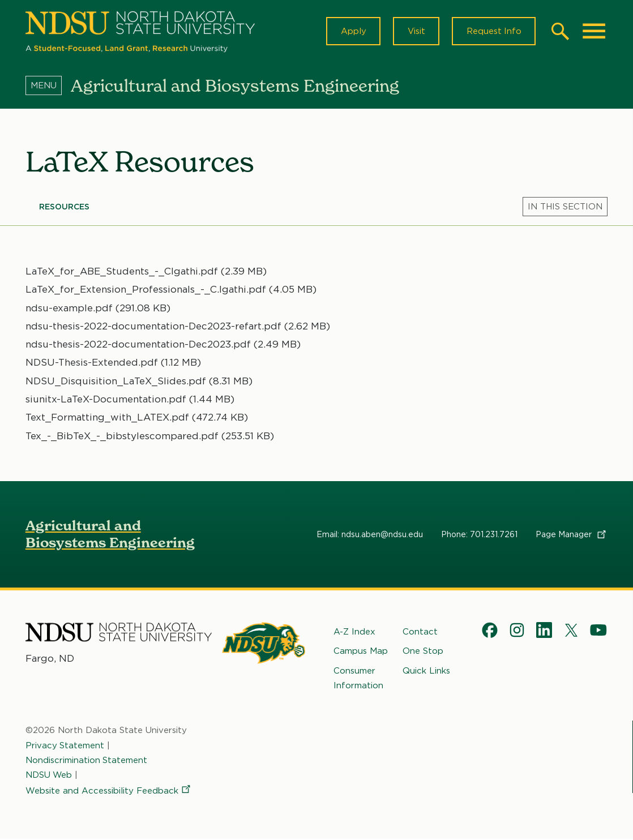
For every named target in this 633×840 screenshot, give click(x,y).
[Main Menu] (594, 32)
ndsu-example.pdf (69, 308)
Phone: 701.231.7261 (479, 535)
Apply (351, 32)
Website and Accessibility (109, 792)
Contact (420, 633)
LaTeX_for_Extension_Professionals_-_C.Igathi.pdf (146, 290)
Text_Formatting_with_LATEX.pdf (107, 418)
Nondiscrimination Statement (87, 761)
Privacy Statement (65, 746)
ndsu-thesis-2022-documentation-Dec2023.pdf (138, 345)
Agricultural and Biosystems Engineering (110, 535)
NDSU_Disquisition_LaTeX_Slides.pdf (116, 382)
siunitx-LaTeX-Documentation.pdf (106, 400)
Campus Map (361, 652)
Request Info (493, 32)
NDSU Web (49, 776)
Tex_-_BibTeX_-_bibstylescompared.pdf (122, 436)
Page (572, 535)
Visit (415, 32)
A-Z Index (354, 633)
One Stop (423, 652)
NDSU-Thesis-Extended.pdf (92, 363)
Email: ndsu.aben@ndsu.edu (370, 535)
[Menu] (48, 87)
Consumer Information (358, 679)
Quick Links (426, 671)
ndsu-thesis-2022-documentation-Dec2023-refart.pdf (153, 327)
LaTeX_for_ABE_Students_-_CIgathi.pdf (122, 272)
